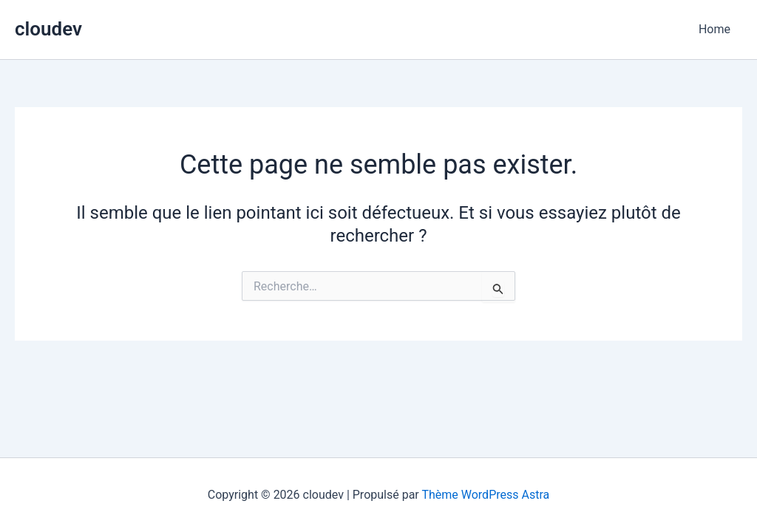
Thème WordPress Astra (485, 495)
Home (714, 29)
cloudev (48, 29)
